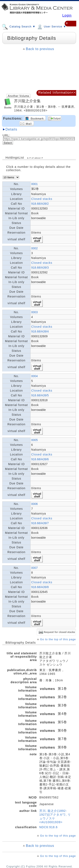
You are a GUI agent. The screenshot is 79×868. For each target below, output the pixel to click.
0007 (34, 568)
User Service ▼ (51, 26)
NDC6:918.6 (49, 827)
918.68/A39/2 (40, 204)
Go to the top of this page (58, 639)
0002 (34, 248)
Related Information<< (57, 92)
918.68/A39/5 (40, 395)
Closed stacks (42, 199)
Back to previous (40, 49)
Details (11, 129)
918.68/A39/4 (40, 331)
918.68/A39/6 (40, 459)
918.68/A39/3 (40, 268)
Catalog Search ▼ (19, 26)
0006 (34, 504)
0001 (34, 184)
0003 (34, 312)
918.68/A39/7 (40, 523)
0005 (34, 440)
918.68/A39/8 (40, 587)
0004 (34, 376)
